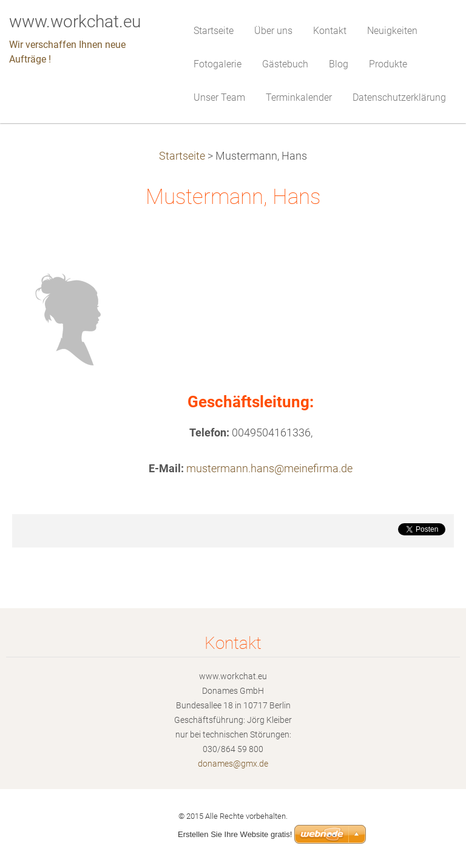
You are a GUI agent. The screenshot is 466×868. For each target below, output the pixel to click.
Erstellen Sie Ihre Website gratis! (235, 834)
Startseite (182, 156)
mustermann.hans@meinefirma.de (269, 469)
